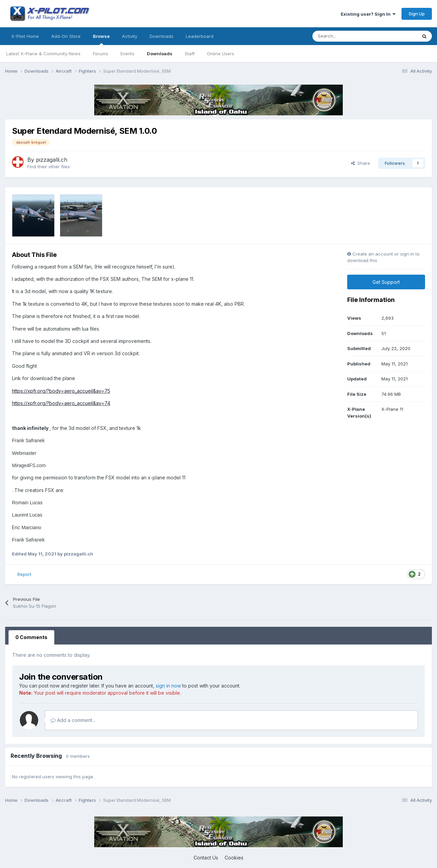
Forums (101, 54)
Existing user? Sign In (368, 14)
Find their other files (49, 167)
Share (361, 163)
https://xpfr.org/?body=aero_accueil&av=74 (61, 403)
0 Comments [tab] (31, 637)
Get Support (386, 282)
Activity (130, 36)
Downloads (160, 54)
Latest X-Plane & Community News (43, 54)
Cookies (234, 858)
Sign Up (417, 14)
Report (24, 574)
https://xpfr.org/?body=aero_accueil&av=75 (61, 391)
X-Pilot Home (25, 36)
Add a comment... (73, 720)
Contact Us (206, 858)
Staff (190, 54)
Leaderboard (200, 36)
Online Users (221, 54)
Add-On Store (66, 36)
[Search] (349, 36)
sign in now (168, 686)
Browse (101, 39)
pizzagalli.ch (52, 160)
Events (128, 54)
